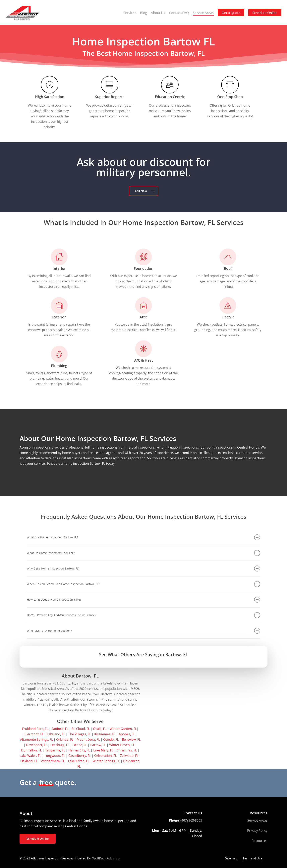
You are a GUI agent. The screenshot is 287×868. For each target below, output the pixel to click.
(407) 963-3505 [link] (191, 820)
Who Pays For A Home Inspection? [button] (143, 631)
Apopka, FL (127, 734)
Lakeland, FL (56, 734)
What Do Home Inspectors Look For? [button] (143, 553)
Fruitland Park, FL (35, 729)
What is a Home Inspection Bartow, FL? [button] (143, 537)
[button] (144, 191)
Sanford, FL (60, 729)
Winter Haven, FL (122, 745)
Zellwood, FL (129, 756)
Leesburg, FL (60, 745)
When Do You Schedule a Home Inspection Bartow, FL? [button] (143, 584)
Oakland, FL (29, 761)
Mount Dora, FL (88, 739)
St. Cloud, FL (81, 729)
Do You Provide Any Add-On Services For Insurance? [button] (143, 615)
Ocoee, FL (80, 745)
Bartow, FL (98, 745)
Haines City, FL (79, 750)
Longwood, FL (55, 756)
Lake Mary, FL (103, 750)
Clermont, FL (34, 734)
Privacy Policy (257, 831)
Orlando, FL (65, 739)
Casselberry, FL (80, 756)
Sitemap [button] (231, 858)
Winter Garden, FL (123, 729)
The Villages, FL (80, 734)
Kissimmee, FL (105, 734)
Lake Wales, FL (30, 756)
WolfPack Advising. (106, 858)
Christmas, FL (127, 750)
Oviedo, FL (111, 739)
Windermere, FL (53, 761)
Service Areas (257, 820)
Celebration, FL (105, 756)
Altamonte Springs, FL (36, 739)
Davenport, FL (37, 745)
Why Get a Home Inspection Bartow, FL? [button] (143, 569)
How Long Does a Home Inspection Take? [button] (143, 600)
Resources (260, 841)
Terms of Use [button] (253, 858)
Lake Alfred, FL (79, 761)
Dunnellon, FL (31, 750)
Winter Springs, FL (106, 761)
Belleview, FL (131, 739)
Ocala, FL (100, 729)
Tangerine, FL (55, 750)
